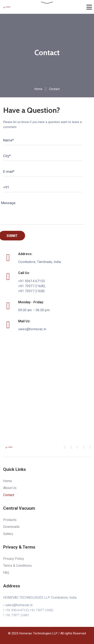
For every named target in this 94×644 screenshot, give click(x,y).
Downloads (11, 527)
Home (38, 89)
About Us (10, 488)
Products (10, 520)
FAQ (6, 573)
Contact (9, 495)
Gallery (8, 534)
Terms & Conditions (17, 566)
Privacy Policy (14, 559)
